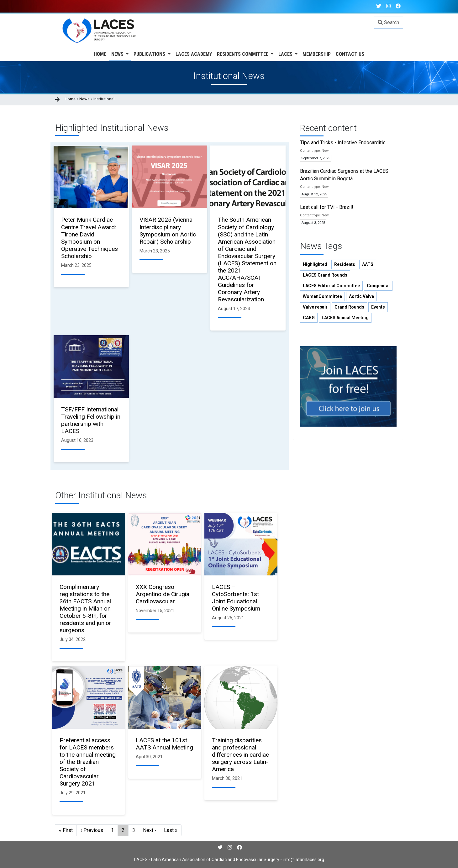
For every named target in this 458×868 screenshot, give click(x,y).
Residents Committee (243, 54)
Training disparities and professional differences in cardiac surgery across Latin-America (240, 755)
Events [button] (378, 307)
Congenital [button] (378, 286)
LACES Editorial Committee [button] (331, 286)
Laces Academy (194, 54)
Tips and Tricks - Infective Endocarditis (343, 143)
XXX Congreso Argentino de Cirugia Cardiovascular (163, 594)
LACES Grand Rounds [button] (325, 275)
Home (100, 54)
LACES (286, 54)
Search (388, 22)
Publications (150, 54)
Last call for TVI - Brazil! (327, 207)
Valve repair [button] (315, 307)
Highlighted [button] (315, 264)
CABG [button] (309, 318)
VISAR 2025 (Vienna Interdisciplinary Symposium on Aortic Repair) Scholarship (168, 230)
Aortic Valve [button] (361, 296)
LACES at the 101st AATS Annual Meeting (164, 744)
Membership (317, 54)
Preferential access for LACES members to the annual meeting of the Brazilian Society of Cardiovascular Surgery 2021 (88, 762)
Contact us (350, 54)
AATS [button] (368, 264)
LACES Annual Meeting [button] (345, 318)
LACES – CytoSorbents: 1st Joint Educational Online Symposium (236, 598)
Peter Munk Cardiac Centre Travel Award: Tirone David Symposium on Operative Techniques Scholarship (89, 238)
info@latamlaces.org (303, 860)
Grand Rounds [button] (349, 307)
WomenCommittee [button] (322, 296)
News (118, 54)
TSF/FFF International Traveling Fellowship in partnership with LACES (91, 420)
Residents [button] (345, 264)
